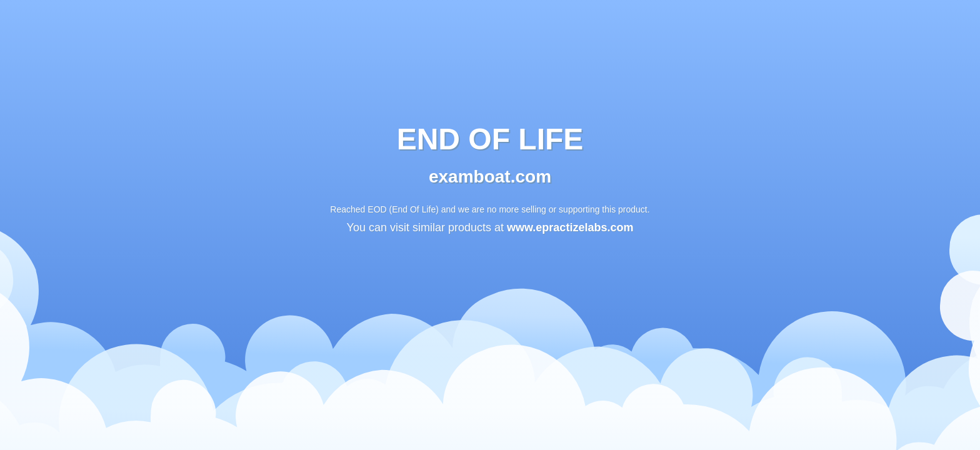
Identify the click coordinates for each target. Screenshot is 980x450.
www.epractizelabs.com (570, 228)
